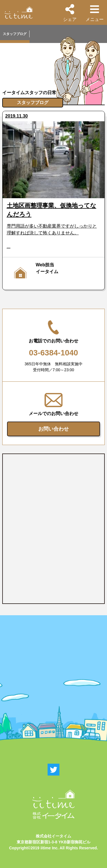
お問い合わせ (53, 429)
